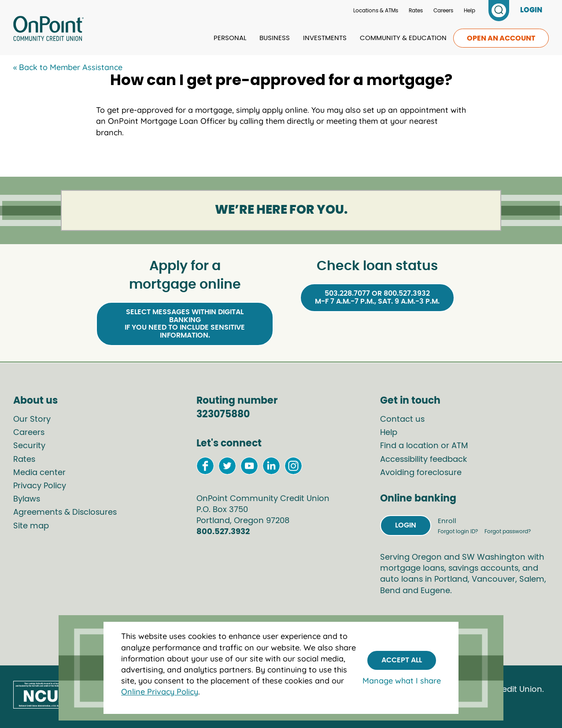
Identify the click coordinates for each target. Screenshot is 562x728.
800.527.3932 (223, 532)
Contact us (402, 420)
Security (29, 446)
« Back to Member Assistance (68, 67)
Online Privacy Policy (160, 692)
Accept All (402, 660)
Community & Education (403, 38)
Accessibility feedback (423, 460)
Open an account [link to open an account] (501, 38)
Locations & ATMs (376, 11)
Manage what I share (402, 681)
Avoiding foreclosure (421, 473)
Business (275, 38)
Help (470, 11)
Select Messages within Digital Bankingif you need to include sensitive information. (185, 324)
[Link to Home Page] (48, 30)
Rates (416, 11)
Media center (39, 473)
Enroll (447, 521)
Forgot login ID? (458, 531)
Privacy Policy (40, 486)
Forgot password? (508, 531)
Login (406, 525)
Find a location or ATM (424, 446)
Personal (230, 38)
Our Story (32, 420)
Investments (325, 38)
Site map (31, 526)
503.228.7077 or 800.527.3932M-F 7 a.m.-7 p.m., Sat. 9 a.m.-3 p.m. (377, 297)
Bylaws (27, 499)
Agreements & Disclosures (65, 513)
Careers (443, 11)
